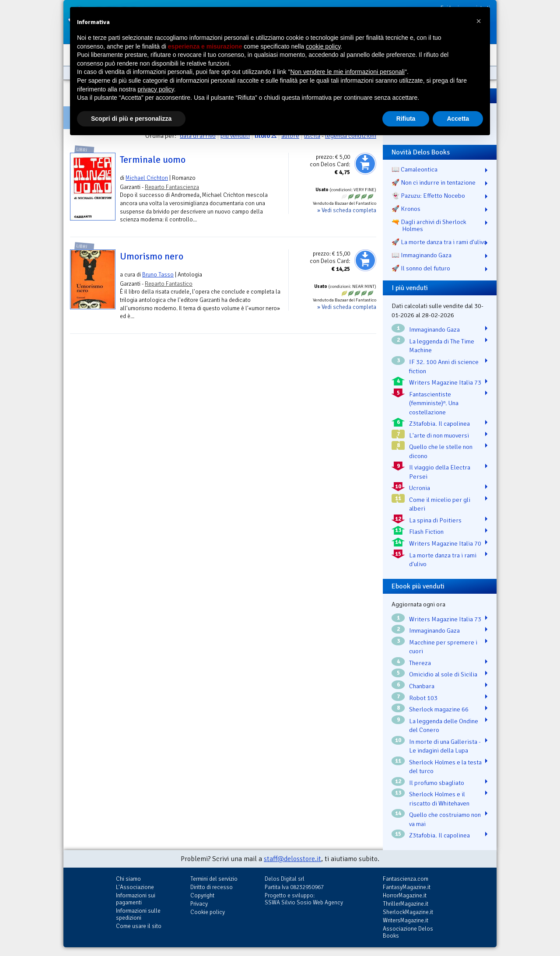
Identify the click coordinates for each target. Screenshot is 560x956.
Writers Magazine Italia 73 (445, 382)
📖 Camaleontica (415, 169)
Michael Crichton (147, 178)
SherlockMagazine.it (408, 912)
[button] (479, 21)
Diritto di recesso (212, 887)
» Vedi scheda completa (347, 210)
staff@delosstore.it (292, 859)
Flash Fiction (426, 532)
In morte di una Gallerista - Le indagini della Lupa (445, 746)
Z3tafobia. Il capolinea (439, 424)
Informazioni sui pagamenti (136, 899)
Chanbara (422, 686)
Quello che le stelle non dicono (441, 451)
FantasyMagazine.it (407, 887)
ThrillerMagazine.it (406, 904)
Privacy (199, 904)
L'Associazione (135, 887)
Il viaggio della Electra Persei (440, 472)
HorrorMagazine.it (405, 895)
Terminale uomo (153, 160)
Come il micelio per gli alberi (440, 504)
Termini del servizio (214, 879)
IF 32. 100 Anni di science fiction (444, 366)
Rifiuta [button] (406, 119)
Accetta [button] (458, 119)
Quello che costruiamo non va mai (445, 819)
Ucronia (420, 488)
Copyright (202, 895)
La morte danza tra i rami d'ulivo (443, 560)
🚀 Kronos (406, 209)
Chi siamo (128, 879)
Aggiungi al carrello (365, 164)
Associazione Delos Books (408, 932)
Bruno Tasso (158, 275)
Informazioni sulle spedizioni (138, 914)
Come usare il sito (139, 926)
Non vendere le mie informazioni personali (347, 72)
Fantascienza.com (406, 879)
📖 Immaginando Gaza (422, 255)
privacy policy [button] (156, 89)
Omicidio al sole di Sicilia (443, 674)
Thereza (420, 663)
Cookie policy (208, 912)
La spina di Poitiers (435, 520)
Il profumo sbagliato (437, 783)
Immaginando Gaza (434, 329)
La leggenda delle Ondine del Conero (444, 726)
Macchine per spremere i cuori (443, 647)
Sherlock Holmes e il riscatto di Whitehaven (439, 799)
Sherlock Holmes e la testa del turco (445, 767)
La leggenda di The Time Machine (442, 346)
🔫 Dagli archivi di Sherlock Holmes (429, 225)
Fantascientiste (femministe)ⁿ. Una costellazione (434, 403)
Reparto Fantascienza (172, 187)
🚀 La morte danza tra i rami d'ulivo (439, 242)
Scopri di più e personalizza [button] (131, 119)
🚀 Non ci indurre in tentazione (434, 182)
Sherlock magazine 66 (439, 709)
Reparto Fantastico (169, 284)
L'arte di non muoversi (439, 435)
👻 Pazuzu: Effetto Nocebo (428, 196)
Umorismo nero (152, 256)
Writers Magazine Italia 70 (445, 543)
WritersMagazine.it (406, 920)
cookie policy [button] (323, 46)
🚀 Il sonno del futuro (421, 268)
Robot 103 (423, 698)
